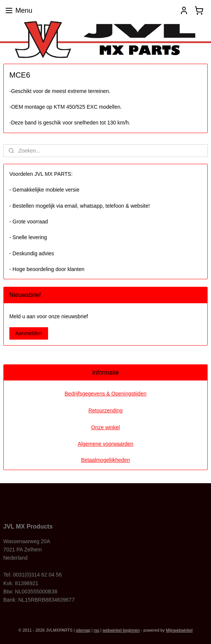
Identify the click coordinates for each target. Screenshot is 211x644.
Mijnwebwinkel (179, 630)
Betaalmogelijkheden (105, 460)
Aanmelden (29, 333)
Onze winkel (105, 427)
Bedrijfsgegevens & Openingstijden (105, 394)
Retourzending (105, 410)
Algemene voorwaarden (105, 444)
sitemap (83, 630)
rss (97, 630)
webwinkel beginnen (121, 630)
